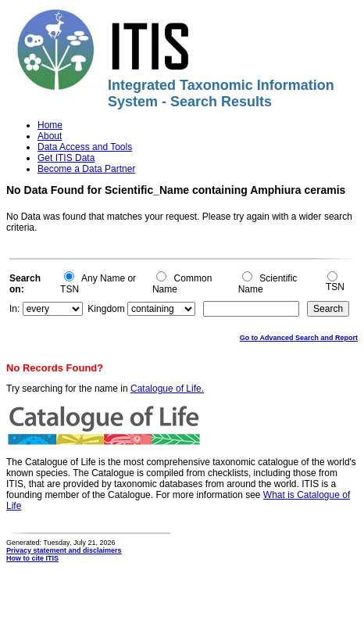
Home (50, 125)
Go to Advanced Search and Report (299, 338)
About (50, 136)
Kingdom (106, 309)
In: (14, 309)
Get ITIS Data (66, 158)
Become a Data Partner (86, 169)
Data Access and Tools (85, 147)
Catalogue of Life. (167, 389)
